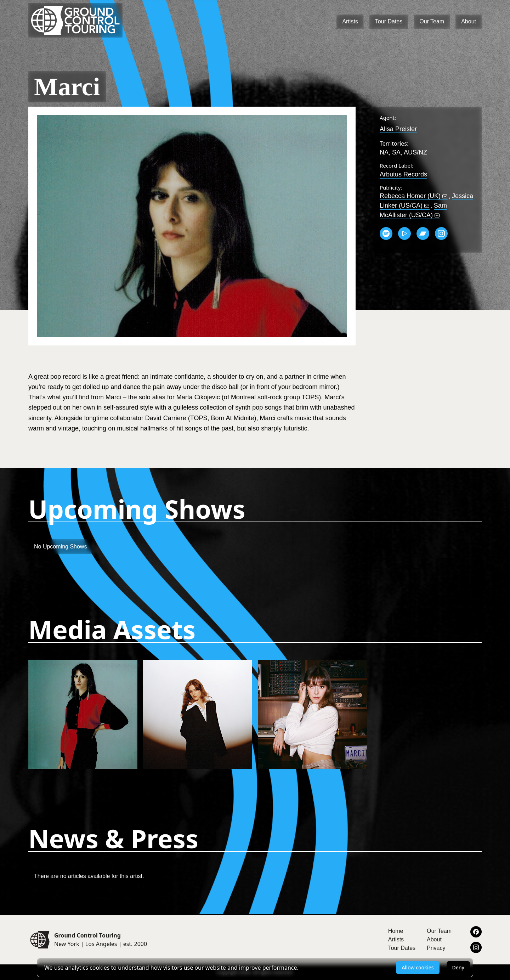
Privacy (436, 948)
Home (396, 931)
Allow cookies (418, 967)
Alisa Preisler (398, 129)
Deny (458, 967)
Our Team (432, 21)
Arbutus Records (403, 174)
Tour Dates (389, 21)
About (469, 21)
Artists (350, 21)
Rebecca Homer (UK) (414, 196)
